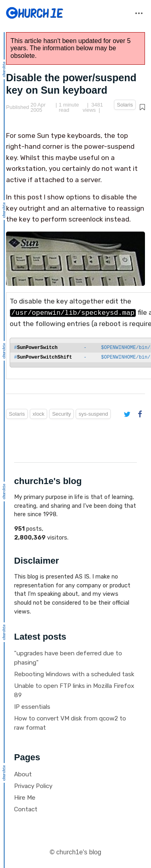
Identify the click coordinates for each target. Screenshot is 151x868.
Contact (26, 809)
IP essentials (32, 707)
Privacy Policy (33, 786)
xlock (39, 414)
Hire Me (25, 798)
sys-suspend (93, 414)
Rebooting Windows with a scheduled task (74, 674)
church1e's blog (79, 852)
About (23, 774)
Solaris (125, 105)
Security (61, 414)
